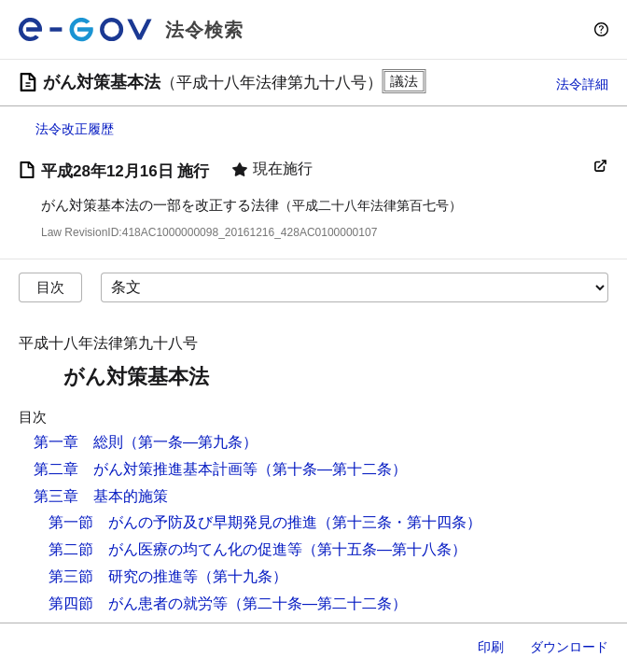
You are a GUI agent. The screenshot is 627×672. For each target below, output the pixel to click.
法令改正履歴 (75, 129)
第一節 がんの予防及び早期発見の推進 (183, 522)
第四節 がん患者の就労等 (138, 603)
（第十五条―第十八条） (384, 549)
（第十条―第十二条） (332, 469)
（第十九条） (243, 576)
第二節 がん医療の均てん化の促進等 (175, 549)
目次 (50, 287)
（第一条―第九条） (190, 442)
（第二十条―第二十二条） (317, 603)
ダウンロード (569, 647)
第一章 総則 (78, 442)
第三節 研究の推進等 (123, 576)
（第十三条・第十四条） (399, 522)
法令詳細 (582, 84)
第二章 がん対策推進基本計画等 (146, 469)
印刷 (491, 647)
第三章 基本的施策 (101, 496)
